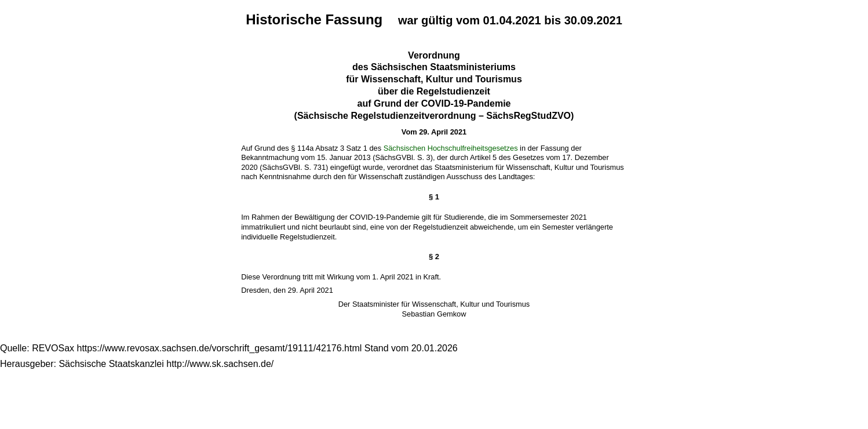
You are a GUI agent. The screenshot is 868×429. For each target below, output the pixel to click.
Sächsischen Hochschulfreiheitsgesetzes (451, 148)
